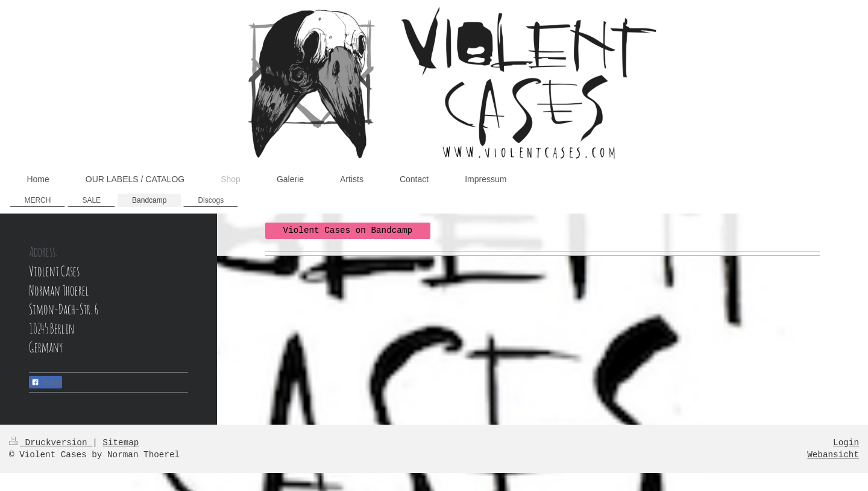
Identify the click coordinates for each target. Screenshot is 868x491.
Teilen (46, 382)
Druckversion (51, 443)
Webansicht (833, 455)
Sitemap (121, 443)
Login (846, 443)
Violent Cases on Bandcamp (348, 230)
